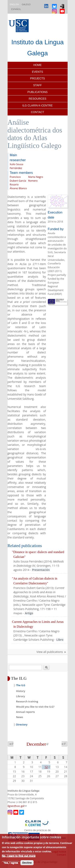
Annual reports (25, 712)
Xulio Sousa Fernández (16, 166)
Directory (22, 725)
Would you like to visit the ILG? (35, 707)
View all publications (50, 652)
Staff (37, 85)
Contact (38, 112)
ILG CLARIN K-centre (38, 105)
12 (47, 767)
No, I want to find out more (19, 856)
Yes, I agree (11, 863)
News (19, 717)
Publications (37, 92)
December (38, 744)
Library (20, 696)
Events (37, 72)
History (20, 691)
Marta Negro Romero (36, 179)
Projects (38, 78)
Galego (26, 4)
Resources (38, 99)
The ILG (21, 685)
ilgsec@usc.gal (17, 806)
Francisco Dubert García (18, 179)
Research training (27, 701)
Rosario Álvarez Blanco (18, 186)
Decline (27, 863)
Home (38, 65)
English (14, 4)
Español (16, 9)
